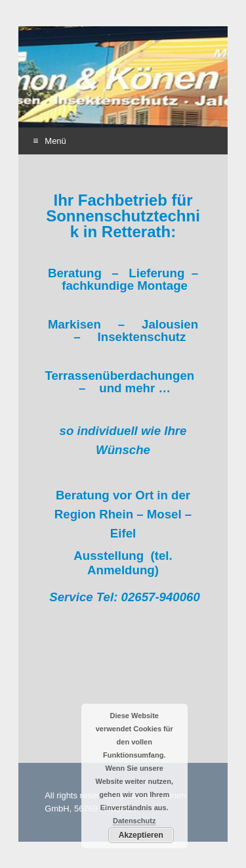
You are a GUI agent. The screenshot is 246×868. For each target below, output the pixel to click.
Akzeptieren (141, 835)
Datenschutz (134, 821)
